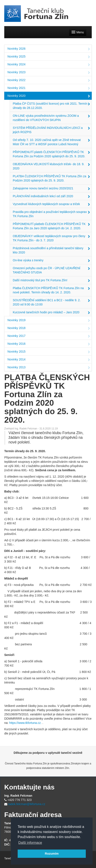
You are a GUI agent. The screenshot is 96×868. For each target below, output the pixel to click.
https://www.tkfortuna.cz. (25, 723)
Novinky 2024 (49, 65)
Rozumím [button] (52, 854)
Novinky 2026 (49, 49)
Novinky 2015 (49, 352)
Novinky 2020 (49, 96)
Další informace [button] (30, 843)
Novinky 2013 (49, 368)
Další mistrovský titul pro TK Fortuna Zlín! (51, 281)
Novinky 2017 (49, 336)
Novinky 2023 (49, 73)
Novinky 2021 (49, 88)
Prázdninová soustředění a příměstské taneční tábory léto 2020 (51, 250)
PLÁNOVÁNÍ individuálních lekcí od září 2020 (51, 197)
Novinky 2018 (49, 328)
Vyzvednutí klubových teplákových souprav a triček (51, 204)
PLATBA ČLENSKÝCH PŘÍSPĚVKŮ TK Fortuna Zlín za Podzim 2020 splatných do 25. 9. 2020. (51, 178)
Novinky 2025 (49, 57)
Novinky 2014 (49, 360)
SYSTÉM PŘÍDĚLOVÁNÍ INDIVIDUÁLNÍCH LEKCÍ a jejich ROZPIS (51, 130)
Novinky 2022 (49, 80)
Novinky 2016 (49, 344)
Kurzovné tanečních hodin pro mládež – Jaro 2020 (51, 313)
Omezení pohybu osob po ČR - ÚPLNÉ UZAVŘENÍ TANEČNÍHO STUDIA (51, 270)
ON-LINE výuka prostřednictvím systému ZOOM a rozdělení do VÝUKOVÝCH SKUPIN (51, 118)
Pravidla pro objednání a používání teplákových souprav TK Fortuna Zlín (51, 214)
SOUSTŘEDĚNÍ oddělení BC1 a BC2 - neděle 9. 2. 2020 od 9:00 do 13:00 (51, 302)
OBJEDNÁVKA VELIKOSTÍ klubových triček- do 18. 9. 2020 (51, 166)
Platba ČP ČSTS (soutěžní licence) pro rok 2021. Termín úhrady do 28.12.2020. (51, 106)
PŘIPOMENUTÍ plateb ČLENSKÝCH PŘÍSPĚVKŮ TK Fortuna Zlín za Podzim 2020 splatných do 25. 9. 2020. (51, 154)
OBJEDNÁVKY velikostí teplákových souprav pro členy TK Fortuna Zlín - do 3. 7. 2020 (51, 238)
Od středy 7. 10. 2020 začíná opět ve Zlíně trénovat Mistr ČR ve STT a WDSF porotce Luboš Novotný (51, 142)
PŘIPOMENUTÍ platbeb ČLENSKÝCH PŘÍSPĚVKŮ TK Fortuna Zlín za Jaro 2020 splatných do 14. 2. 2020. (51, 226)
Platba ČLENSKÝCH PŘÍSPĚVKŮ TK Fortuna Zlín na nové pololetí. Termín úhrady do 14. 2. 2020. (51, 290)
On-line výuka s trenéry (51, 261)
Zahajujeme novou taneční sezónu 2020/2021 (51, 189)
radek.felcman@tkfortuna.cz (27, 804)
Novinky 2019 (49, 321)
